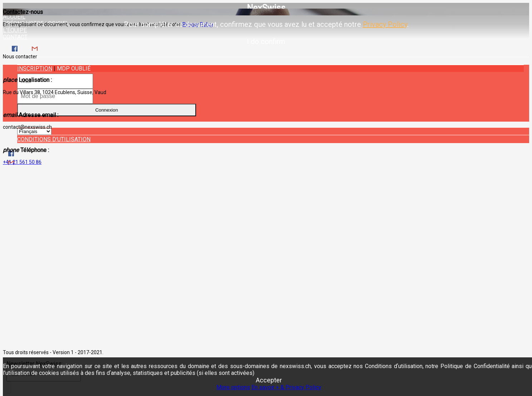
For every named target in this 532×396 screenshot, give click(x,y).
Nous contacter (20, 57)
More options (233, 387)
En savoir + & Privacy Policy (286, 387)
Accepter (269, 380)
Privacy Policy (385, 24)
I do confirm (266, 41)
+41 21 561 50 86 (22, 162)
